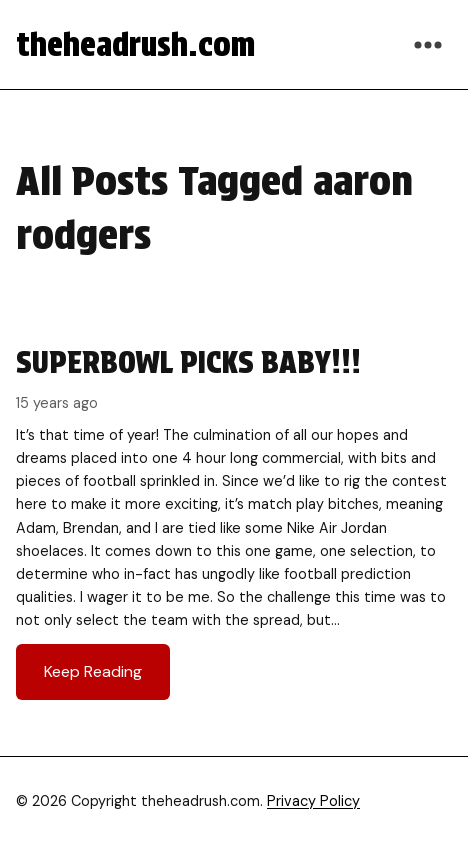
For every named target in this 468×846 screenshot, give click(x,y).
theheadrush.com (135, 44)
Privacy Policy (313, 801)
